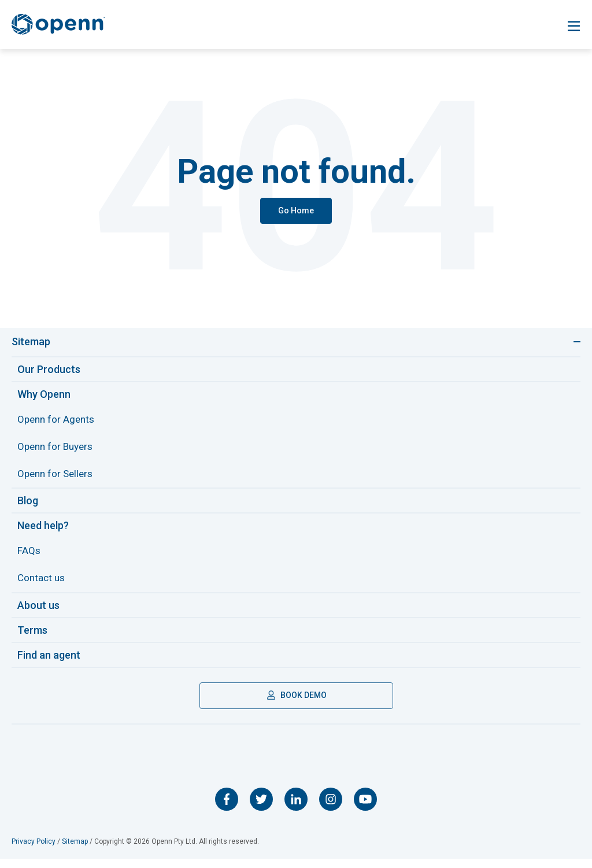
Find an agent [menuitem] (49, 664)
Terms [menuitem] (32, 639)
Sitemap (75, 851)
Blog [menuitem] (28, 506)
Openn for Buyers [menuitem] (58, 450)
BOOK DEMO (296, 704)
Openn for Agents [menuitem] (58, 421)
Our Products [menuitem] (49, 370)
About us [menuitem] (38, 614)
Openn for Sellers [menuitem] (57, 479)
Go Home (296, 210)
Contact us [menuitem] (42, 586)
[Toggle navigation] (574, 26)
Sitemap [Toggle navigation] (31, 342)
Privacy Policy (34, 851)
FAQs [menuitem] (29, 557)
